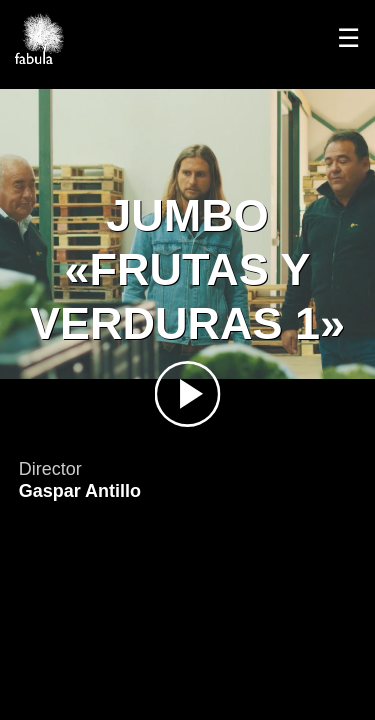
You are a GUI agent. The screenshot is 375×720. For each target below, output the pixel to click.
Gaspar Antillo (80, 491)
